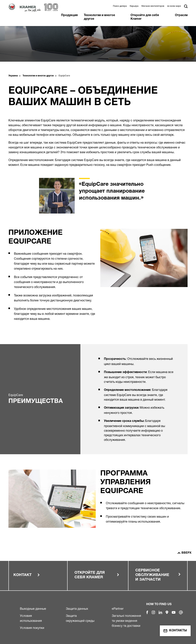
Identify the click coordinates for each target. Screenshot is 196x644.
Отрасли (181, 16)
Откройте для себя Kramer (145, 17)
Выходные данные (33, 609)
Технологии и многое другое (99, 17)
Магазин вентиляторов (153, 6)
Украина (13, 76)
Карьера (134, 6)
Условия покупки (32, 628)
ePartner (118, 609)
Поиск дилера (120, 6)
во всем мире (174, 6)
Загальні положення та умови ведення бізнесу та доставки (126, 621)
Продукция (69, 16)
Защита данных (77, 609)
